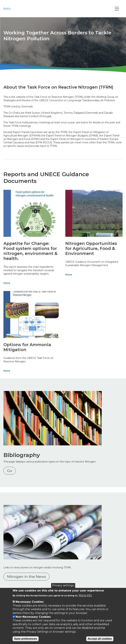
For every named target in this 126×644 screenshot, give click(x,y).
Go (10, 471)
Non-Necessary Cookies (33, 617)
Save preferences (26, 639)
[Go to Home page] (8, 9)
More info (85, 595)
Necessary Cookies (30, 602)
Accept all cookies (100, 639)
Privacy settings (63, 585)
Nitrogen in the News (26, 577)
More (7, 283)
